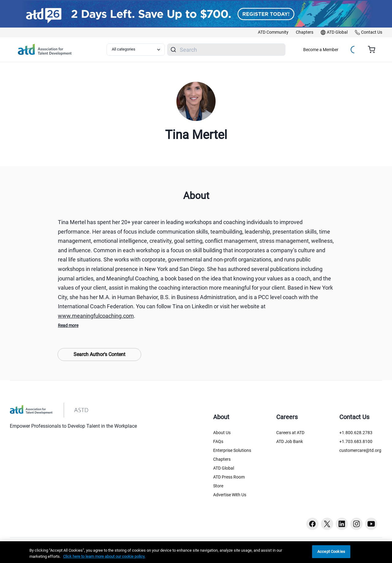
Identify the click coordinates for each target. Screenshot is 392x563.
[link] (273, 32)
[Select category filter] (136, 50)
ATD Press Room (229, 477)
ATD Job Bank (290, 441)
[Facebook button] (312, 524)
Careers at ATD (290, 433)
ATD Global (224, 468)
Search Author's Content (99, 354)
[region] (196, 552)
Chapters (222, 459)
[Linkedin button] (342, 524)
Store (218, 486)
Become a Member (321, 50)
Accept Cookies (331, 552)
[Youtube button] (371, 524)
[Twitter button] (327, 524)
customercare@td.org (360, 450)
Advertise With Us (230, 495)
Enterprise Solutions (232, 450)
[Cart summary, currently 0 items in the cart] (374, 50)
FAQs (218, 441)
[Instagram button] (356, 524)
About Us (222, 433)
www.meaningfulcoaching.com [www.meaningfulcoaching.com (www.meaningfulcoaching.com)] (96, 316)
